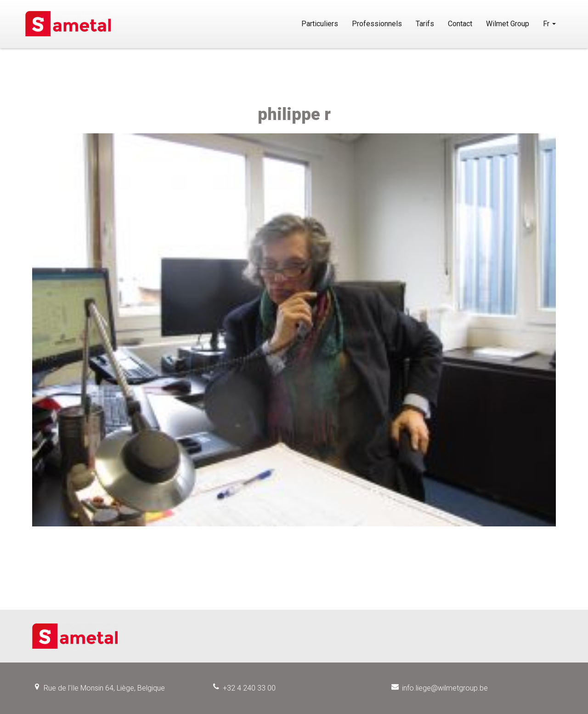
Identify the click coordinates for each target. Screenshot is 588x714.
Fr (549, 24)
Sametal (84, 24)
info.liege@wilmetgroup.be (445, 688)
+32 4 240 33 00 (249, 688)
